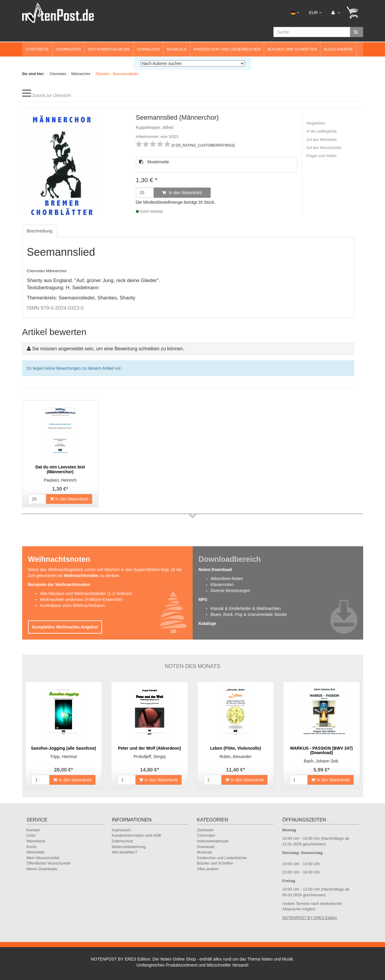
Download (149, 49)
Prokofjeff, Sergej (149, 757)
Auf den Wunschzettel (324, 148)
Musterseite (154, 162)
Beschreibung (40, 231)
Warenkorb (36, 841)
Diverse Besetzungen (230, 591)
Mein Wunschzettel (43, 858)
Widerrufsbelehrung (129, 847)
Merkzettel (36, 852)
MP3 (203, 599)
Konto (32, 847)
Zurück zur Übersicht (51, 95)
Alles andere (338, 49)
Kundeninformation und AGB (137, 835)
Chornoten (68, 49)
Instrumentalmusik (109, 49)
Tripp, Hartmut (64, 757)
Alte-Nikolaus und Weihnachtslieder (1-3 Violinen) (86, 594)
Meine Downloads (42, 869)
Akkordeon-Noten (227, 579)
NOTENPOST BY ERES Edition (310, 918)
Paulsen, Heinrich (60, 480)
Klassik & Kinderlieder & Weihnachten (246, 608)
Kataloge (207, 623)
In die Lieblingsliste (322, 131)
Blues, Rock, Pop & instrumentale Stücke (249, 614)
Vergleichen (316, 123)
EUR (315, 13)
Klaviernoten (222, 585)
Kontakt (33, 830)
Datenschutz (123, 841)
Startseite (37, 49)
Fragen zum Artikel (322, 156)
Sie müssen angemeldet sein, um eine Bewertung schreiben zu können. (108, 349)
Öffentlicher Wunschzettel (49, 863)
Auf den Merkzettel (322, 140)
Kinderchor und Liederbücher (227, 49)
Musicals (176, 49)
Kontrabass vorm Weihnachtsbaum (73, 605)
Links (31, 835)
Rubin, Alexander (236, 757)
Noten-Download (215, 570)
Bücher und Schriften (292, 49)
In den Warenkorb (182, 193)
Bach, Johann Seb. (322, 761)
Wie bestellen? (125, 852)
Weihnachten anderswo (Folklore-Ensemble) (81, 599)
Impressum (121, 830)
